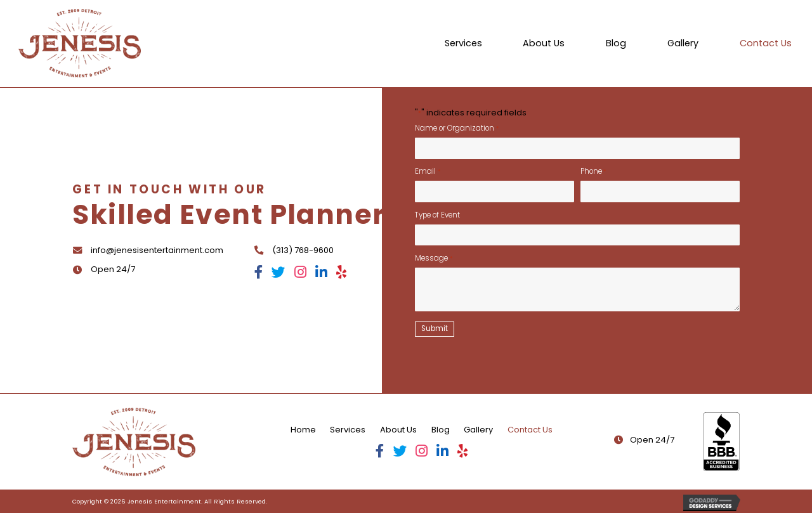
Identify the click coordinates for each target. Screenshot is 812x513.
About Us (398, 430)
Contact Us (530, 430)
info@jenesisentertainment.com (157, 250)
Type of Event (437, 215)
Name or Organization (456, 128)
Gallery (478, 430)
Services (348, 430)
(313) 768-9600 (303, 250)
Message (433, 258)
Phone (593, 171)
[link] (463, 43)
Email (427, 171)
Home (303, 430)
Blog (441, 430)
